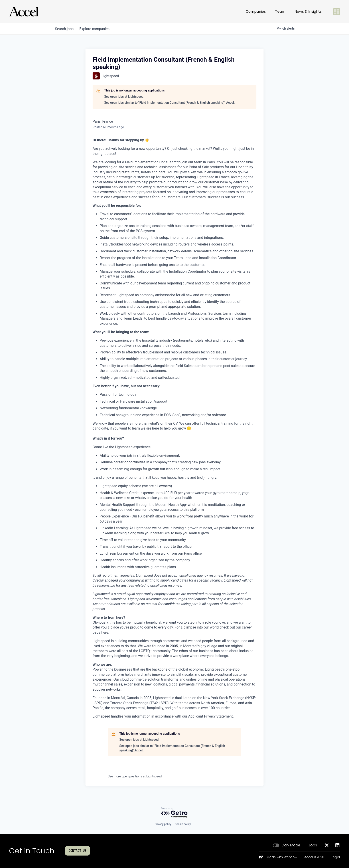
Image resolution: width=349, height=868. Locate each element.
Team (280, 11)
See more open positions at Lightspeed (135, 776)
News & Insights (308, 11)
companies (96, 29)
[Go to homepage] (24, 12)
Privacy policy (163, 824)
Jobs (313, 845)
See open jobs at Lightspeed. (124, 97)
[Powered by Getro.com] (174, 813)
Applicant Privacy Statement (210, 716)
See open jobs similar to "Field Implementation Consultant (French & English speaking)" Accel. (169, 103)
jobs (65, 29)
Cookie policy (183, 824)
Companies (256, 11)
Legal (336, 857)
